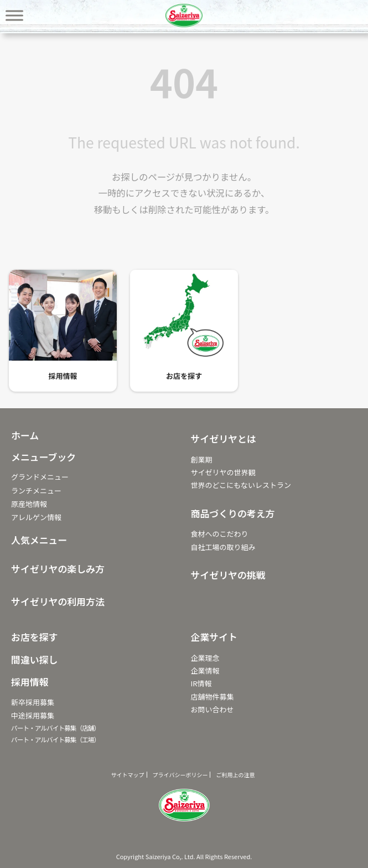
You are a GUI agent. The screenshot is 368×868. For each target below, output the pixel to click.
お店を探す (184, 376)
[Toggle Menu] (14, 15)
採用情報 (63, 376)
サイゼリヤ (184, 16)
